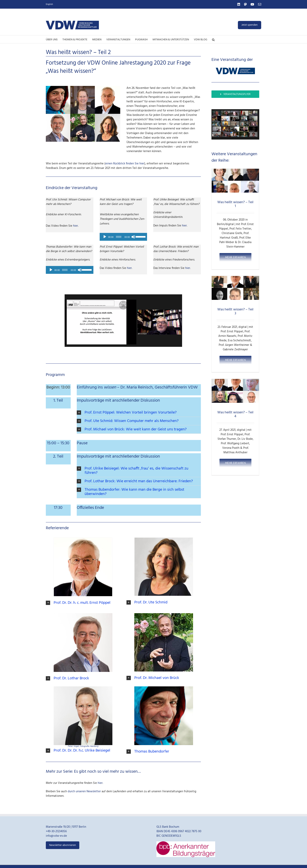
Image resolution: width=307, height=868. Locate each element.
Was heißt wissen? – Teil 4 (235, 414)
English (49, 4)
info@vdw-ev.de (56, 835)
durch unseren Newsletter (84, 791)
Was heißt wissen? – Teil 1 (235, 204)
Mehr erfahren (235, 257)
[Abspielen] (105, 237)
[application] (123, 237)
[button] (213, 39)
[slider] (119, 237)
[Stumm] (133, 237)
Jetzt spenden (250, 25)
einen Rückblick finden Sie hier (125, 164)
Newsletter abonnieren (63, 844)
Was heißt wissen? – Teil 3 (235, 311)
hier (75, 226)
